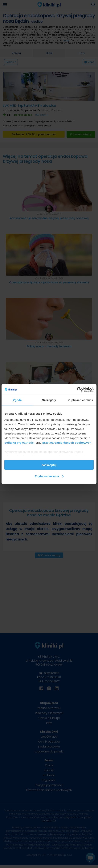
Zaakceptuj (49, 465)
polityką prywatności (19, 442)
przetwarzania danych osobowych (67, 442)
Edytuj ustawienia (49, 476)
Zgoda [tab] (17, 400)
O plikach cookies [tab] (81, 400)
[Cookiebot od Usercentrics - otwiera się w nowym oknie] (77, 389)
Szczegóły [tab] (49, 400)
